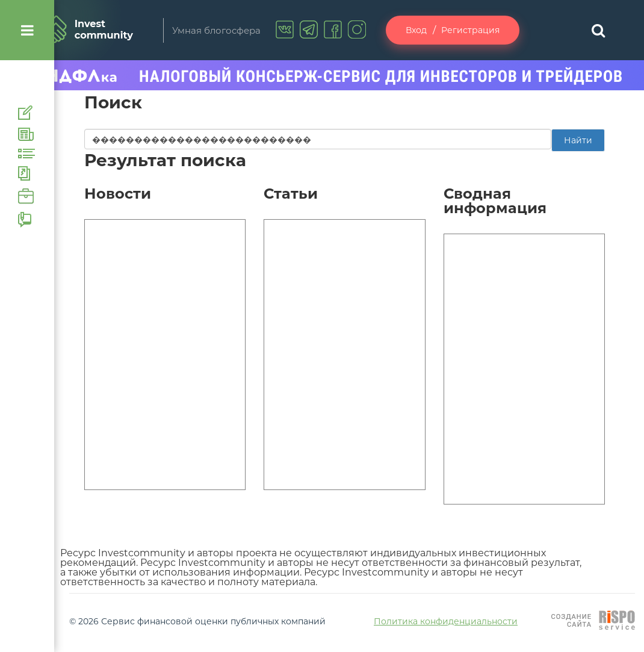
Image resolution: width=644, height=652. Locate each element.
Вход (416, 30)
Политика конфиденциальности (446, 621)
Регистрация (470, 30)
